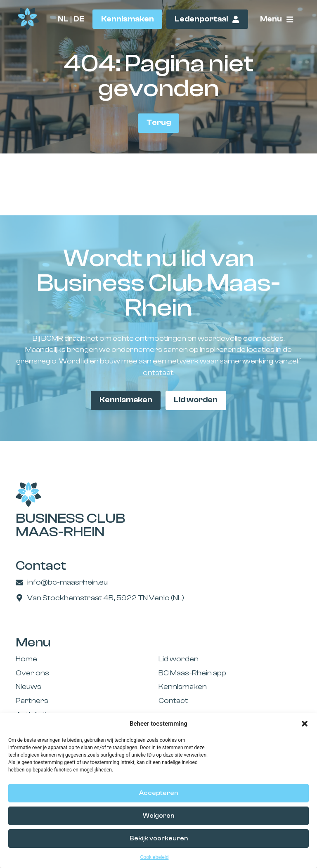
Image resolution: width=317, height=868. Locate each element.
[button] (305, 724)
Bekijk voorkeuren (159, 839)
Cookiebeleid (155, 857)
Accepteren (158, 793)
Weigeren (158, 816)
